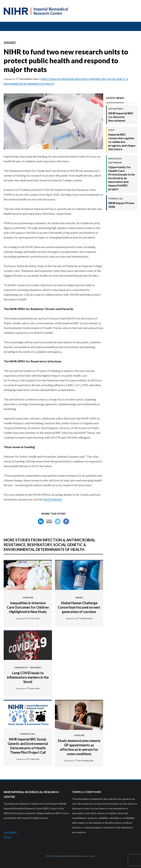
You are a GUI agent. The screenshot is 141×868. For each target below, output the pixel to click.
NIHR (56, 856)
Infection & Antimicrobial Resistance (65, 79)
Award (10, 43)
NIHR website (53, 499)
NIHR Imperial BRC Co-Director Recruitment (122, 115)
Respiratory (98, 79)
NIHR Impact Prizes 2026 (122, 203)
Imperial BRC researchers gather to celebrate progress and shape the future (122, 140)
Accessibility (10, 832)
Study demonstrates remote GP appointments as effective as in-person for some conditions (79, 745)
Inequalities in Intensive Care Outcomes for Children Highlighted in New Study (28, 605)
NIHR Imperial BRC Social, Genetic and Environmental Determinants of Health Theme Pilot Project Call (28, 743)
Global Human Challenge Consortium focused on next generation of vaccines (79, 605)
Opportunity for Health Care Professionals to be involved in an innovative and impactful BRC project (122, 174)
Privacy (8, 837)
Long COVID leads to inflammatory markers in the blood (28, 675)
